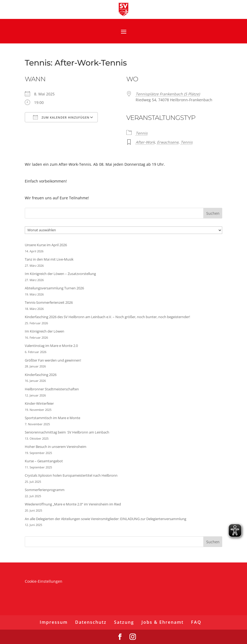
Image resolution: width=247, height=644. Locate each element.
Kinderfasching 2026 (41, 375)
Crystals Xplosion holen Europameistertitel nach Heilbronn (71, 475)
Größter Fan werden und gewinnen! (53, 360)
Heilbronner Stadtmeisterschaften (52, 389)
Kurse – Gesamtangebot (44, 461)
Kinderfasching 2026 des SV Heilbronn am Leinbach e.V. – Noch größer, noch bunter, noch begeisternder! (107, 317)
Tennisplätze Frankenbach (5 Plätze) (168, 94)
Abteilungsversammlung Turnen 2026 (54, 288)
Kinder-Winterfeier (39, 403)
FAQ (196, 622)
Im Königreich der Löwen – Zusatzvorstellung (60, 274)
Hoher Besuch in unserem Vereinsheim (56, 447)
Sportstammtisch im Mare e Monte (52, 418)
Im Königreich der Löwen (44, 331)
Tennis (142, 133)
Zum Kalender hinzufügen (61, 117)
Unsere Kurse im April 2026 (46, 245)
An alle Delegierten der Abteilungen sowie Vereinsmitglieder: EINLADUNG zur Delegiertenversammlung (106, 519)
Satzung (124, 622)
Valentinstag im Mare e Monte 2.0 (51, 346)
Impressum (54, 622)
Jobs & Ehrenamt (163, 622)
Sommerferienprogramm (45, 490)
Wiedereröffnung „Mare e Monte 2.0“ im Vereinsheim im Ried (73, 504)
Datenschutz (91, 622)
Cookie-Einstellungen (44, 581)
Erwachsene (168, 142)
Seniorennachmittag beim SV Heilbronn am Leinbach (67, 432)
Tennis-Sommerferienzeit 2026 (49, 302)
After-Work (145, 142)
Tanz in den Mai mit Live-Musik (49, 259)
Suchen (213, 213)
